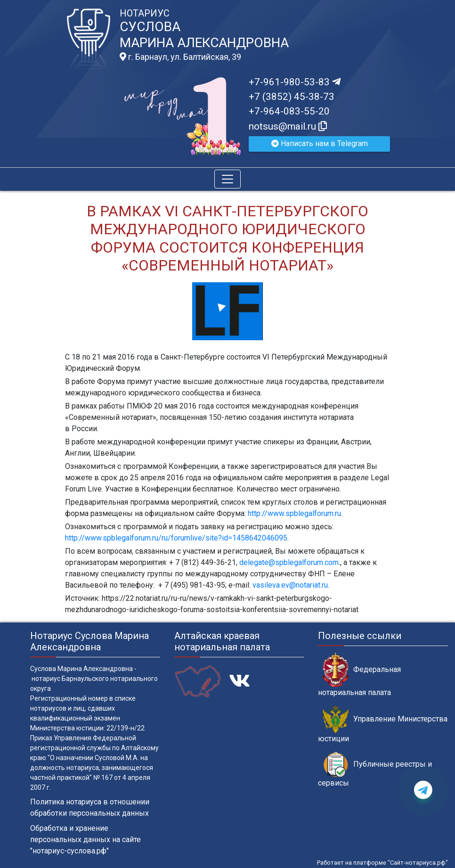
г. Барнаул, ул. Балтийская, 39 (180, 57)
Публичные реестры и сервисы (375, 770)
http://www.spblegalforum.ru (294, 513)
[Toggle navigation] (227, 179)
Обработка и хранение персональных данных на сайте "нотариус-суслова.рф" (85, 839)
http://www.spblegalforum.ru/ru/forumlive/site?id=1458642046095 (176, 538)
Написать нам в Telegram (320, 143)
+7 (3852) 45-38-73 (292, 97)
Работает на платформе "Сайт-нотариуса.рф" (382, 863)
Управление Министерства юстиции (383, 724)
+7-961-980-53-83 (295, 82)
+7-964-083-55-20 (289, 111)
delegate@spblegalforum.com (289, 562)
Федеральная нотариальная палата (359, 675)
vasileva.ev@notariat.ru (290, 585)
